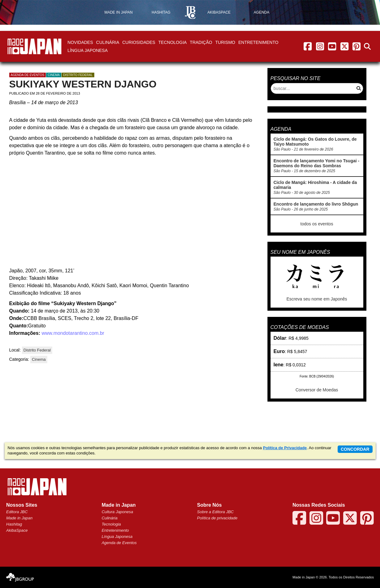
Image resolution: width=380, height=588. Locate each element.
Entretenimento (258, 42)
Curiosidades (139, 42)
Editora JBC (17, 512)
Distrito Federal (78, 75)
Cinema (54, 75)
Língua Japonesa (88, 50)
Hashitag (14, 524)
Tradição (201, 42)
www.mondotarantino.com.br (72, 333)
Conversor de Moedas (317, 390)
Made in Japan (19, 518)
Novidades (80, 42)
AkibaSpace (17, 530)
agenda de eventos (28, 75)
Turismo (225, 42)
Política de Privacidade (285, 448)
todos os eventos (317, 224)
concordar (355, 449)
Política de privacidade (217, 518)
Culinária (108, 42)
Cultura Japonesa (117, 512)
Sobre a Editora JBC (215, 512)
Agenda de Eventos (119, 543)
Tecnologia (173, 42)
